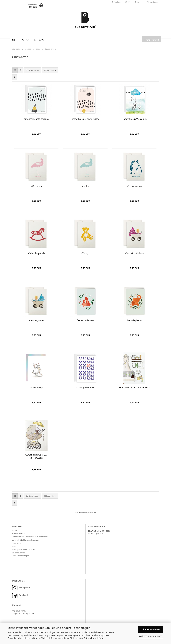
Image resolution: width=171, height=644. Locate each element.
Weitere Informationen (151, 636)
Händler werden (19, 536)
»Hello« (85, 188)
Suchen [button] (116, 2)
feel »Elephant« (134, 323)
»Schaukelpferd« (36, 256)
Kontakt (15, 533)
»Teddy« (85, 256)
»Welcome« (36, 188)
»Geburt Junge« (36, 323)
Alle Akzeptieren (151, 629)
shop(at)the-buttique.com (23, 616)
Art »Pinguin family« (85, 390)
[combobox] (33, 73)
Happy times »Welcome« (134, 121)
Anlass (39, 40)
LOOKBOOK (152, 40)
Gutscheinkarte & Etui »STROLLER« (36, 459)
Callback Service (18, 555)
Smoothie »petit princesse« (85, 121)
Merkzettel (153, 2)
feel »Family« (36, 390)
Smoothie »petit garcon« (36, 121)
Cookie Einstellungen (20, 558)
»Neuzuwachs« (135, 188)
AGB (14, 549)
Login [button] (138, 2)
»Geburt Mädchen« (134, 256)
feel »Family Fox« (85, 323)
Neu (15, 40)
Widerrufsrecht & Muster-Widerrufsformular (30, 539)
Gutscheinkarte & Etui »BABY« (134, 390)
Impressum (17, 545)
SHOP (26, 40)
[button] (128, 2)
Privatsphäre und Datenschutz (24, 552)
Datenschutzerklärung (94, 638)
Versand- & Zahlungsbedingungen (26, 542)
